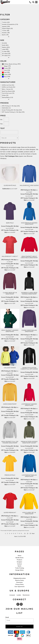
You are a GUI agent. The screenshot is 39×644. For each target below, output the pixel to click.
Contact (19, 564)
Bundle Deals (20, 558)
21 (25, 533)
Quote (19, 566)
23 (30, 533)
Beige (6, 66)
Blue (5, 77)
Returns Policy (20, 580)
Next (33, 533)
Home (20, 556)
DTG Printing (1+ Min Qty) (28, 190)
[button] (33, 2)
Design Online (19, 570)
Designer (19, 562)
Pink (5, 70)
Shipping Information (20, 578)
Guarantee (19, 582)
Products (19, 560)
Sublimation (6, 189)
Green (6, 75)
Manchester (26, 595)
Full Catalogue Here (12, 156)
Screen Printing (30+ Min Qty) (29, 194)
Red (5, 72)
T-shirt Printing (19, 568)
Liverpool (12, 595)
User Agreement (19, 587)
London (19, 595)
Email (7, 617)
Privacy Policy (20, 584)
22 (28, 533)
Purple (6, 68)
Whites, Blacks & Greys (11, 64)
